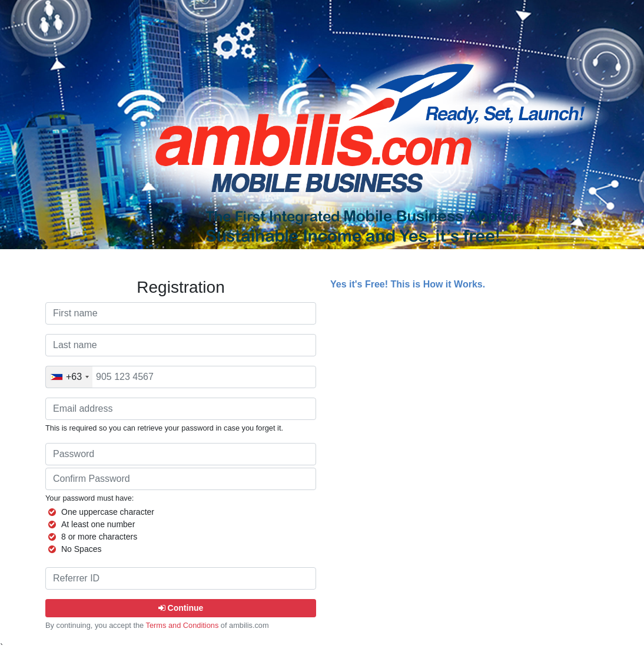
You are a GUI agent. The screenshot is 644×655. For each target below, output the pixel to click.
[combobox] (69, 377)
